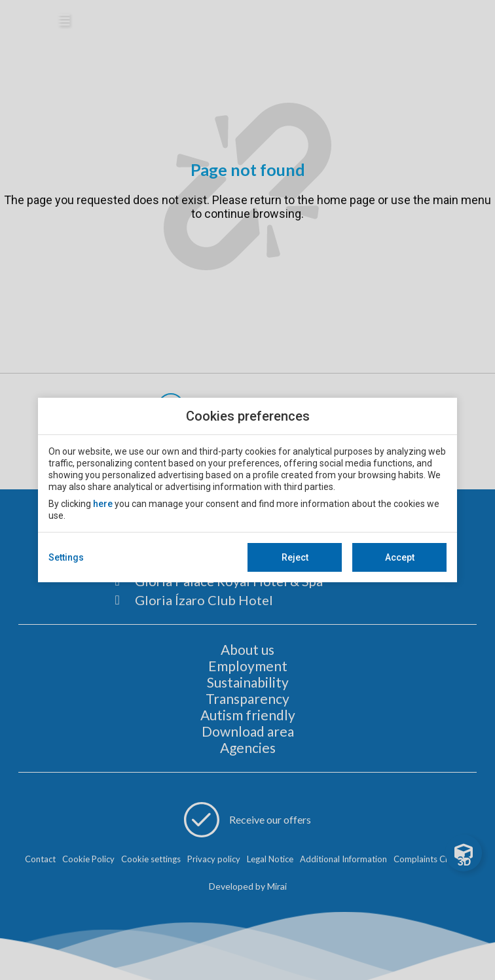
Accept (400, 557)
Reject (295, 557)
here (103, 504)
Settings (66, 557)
